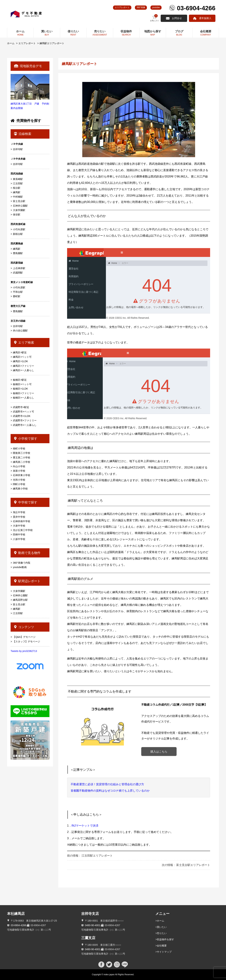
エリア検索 (24, 343)
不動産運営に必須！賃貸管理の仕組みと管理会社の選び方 (107, 784)
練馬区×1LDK (20, 361)
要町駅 (17, 296)
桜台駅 (17, 188)
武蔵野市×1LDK (22, 416)
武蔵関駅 (18, 273)
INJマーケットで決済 (85, 826)
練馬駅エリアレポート (52, 43)
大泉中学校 (19, 526)
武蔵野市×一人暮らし (25, 425)
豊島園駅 (18, 253)
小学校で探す (26, 439)
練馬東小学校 (20, 489)
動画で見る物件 (27, 553)
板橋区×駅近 (20, 380)
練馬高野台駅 (20, 600)
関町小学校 (19, 484)
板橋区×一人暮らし (23, 398)
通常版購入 (205, 18)
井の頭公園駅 (20, 331)
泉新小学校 (19, 471)
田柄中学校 (19, 534)
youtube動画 (20, 567)
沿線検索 (23, 134)
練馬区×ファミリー (23, 366)
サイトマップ (164, 952)
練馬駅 (17, 192)
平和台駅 (18, 292)
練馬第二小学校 (22, 462)
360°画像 (141, 7)
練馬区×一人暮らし (23, 370)
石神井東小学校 (22, 475)
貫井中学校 (19, 517)
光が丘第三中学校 (23, 530)
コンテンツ (24, 627)
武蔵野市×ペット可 (23, 412)
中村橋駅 (18, 197)
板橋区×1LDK (20, 389)
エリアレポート (122, 7)
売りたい (162, 933)
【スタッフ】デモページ (26, 642)
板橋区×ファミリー (23, 393)
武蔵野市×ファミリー (25, 420)
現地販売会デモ (28, 66)
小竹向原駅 (19, 229)
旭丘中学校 (19, 512)
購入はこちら (159, 752)
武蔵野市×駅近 (21, 407)
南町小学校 (19, 449)
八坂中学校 (19, 539)
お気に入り (154, 18)
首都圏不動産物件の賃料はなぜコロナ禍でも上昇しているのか (110, 791)
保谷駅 (17, 215)
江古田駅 (18, 183)
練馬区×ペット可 (22, 357)
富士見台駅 (19, 201)
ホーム (11, 43)
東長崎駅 (18, 179)
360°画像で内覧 (22, 563)
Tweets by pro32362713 (24, 651)
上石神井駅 (19, 268)
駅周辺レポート (27, 581)
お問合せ (177, 18)
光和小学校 (19, 480)
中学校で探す (26, 502)
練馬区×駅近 (20, 352)
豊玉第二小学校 (22, 458)
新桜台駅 (18, 234)
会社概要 (162, 946)
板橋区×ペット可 (22, 384)
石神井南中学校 (22, 521)
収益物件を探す (165, 939)
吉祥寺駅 (18, 149)
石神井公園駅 (20, 206)
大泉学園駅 (19, 210)
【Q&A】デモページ (24, 637)
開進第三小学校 (22, 453)
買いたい (162, 927)
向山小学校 (19, 466)
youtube (156, 7)
